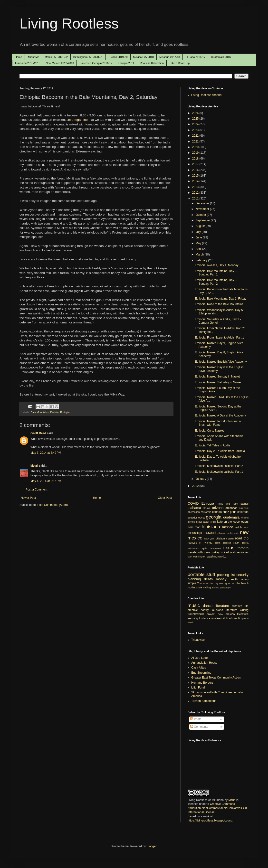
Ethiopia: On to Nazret (209, 431)
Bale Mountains (40, 412)
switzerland (193, 548)
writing (244, 610)
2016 (196, 170)
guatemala (231, 517)
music (194, 605)
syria (205, 548)
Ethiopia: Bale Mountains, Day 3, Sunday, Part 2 (216, 282)
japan (206, 522)
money (221, 579)
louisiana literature (224, 610)
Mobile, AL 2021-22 (56, 57)
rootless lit (194, 543)
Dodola (54, 412)
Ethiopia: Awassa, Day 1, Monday (217, 265)
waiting (207, 587)
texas (229, 548)
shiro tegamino (77, 120)
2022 (196, 136)
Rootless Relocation (152, 63)
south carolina (223, 543)
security (242, 575)
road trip (242, 538)
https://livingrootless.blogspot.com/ (210, 821)
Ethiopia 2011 (126, 63)
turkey (216, 552)
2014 (196, 181)
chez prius (230, 512)
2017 (196, 164)
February (202, 260)
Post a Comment (36, 490)
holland (245, 518)
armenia (244, 508)
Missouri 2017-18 (170, 57)
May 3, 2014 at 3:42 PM (46, 453)
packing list (226, 575)
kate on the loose (228, 522)
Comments (199, 727)
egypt (201, 518)
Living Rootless (69, 24)
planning (194, 579)
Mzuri (34, 466)
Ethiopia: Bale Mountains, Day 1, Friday (221, 299)
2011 (196, 198)
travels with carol (199, 552)
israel (199, 522)
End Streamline (201, 673)
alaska (207, 508)
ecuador (192, 518)
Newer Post (28, 498)
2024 (196, 124)
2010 (196, 486)
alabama (194, 508)
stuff (211, 574)
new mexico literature (233, 614)
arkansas (231, 508)
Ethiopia (65, 412)
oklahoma (221, 538)
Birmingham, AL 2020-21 (88, 57)
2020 (196, 147)
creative (193, 610)
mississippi (195, 533)
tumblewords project (201, 614)
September (203, 220)
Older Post (165, 498)
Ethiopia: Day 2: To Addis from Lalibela (220, 451)
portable (196, 574)
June (199, 237)
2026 (196, 113)
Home (18, 57)
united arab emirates (235, 552)
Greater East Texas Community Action (216, 678)
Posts (196, 719)
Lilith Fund (198, 688)
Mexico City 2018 (144, 57)
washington (199, 557)
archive (215, 588)
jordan (213, 522)
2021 (196, 142)
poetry (205, 610)
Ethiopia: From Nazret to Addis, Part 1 (219, 338)
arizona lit (234, 618)
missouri (209, 533)
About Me (33, 57)
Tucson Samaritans (204, 701)
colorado (243, 512)
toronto (243, 548)
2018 (196, 159)
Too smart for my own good (214, 583)
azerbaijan (194, 512)
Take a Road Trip (179, 63)
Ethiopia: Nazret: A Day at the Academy (220, 415)
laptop (244, 579)
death (208, 579)
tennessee (215, 548)
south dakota (241, 543)
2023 (196, 130)
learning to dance (199, 618)
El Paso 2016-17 (195, 57)
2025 (196, 119)
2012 (196, 193)
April (199, 249)
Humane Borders (202, 683)
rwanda (208, 543)
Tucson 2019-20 (118, 57)
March (200, 255)
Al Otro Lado (199, 658)
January (201, 479)
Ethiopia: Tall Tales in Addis (212, 445)
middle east (242, 527)
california (206, 512)
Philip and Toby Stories (233, 504)
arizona (218, 508)
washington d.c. (217, 557)
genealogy (225, 588)
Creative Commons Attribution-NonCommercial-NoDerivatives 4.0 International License (217, 808)
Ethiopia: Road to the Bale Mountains (219, 304)
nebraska (221, 533)
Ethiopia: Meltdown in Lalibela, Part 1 (219, 472)
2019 (196, 153)
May (199, 243)
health (234, 579)
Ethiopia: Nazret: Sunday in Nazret (217, 377)
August (201, 226)
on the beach (240, 583)
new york (209, 539)
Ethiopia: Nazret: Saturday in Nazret (218, 382)
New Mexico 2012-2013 (60, 63)
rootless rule (195, 587)
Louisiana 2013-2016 (28, 63)
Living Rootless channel (207, 95)
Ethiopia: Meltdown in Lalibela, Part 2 (219, 466)
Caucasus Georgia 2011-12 (96, 63)
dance (208, 606)
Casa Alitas (199, 668)
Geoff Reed (38, 433)
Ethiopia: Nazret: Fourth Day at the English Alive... (217, 390)
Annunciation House (204, 663)
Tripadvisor (198, 640)
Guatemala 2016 (221, 57)
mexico (228, 527)
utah (190, 557)
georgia (214, 517)
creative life (240, 606)
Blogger (151, 846)
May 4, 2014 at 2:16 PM (46, 481)
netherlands (233, 533)
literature (222, 606)
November (203, 209)
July (199, 232)
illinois (191, 522)
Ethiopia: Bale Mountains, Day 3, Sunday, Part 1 (216, 273)
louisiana (211, 527)
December (203, 203)
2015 (196, 176)
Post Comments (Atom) (53, 505)
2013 (196, 187)
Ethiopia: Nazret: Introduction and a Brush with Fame (218, 423)
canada (217, 512)
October (201, 215)
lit (227, 618)
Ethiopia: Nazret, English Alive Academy (221, 362)
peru (231, 538)
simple (192, 583)
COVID (193, 503)
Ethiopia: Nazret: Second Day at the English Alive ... (218, 408)
